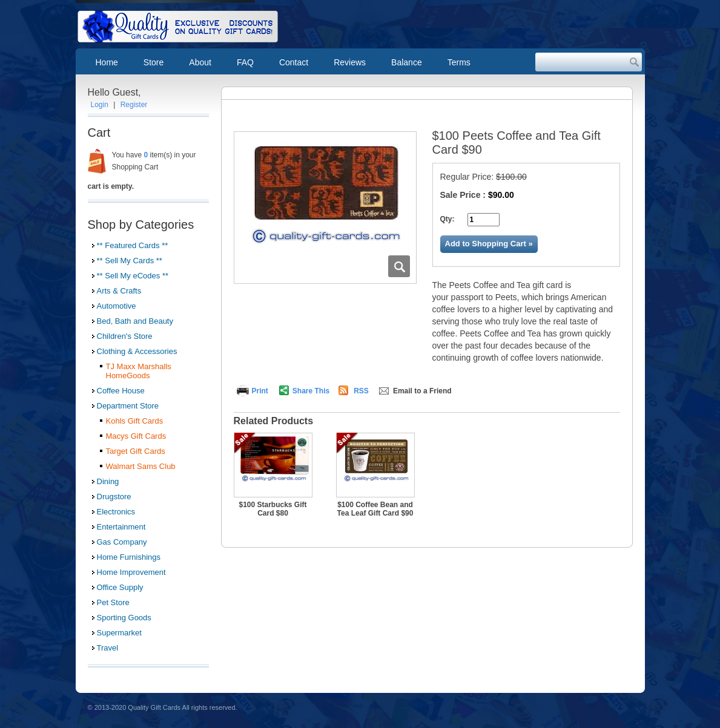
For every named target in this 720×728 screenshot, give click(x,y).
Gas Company (122, 542)
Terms (459, 62)
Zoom (399, 266)
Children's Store (125, 336)
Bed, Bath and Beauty (135, 321)
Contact (294, 62)
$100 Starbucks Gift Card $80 (272, 509)
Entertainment (121, 527)
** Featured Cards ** (133, 245)
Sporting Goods (124, 618)
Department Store (128, 406)
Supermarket (119, 633)
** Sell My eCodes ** (133, 276)
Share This (311, 391)
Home (107, 62)
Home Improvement (131, 572)
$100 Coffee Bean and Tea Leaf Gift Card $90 (375, 509)
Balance (407, 62)
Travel (108, 648)
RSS (361, 391)
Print (260, 391)
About (200, 62)
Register (134, 105)
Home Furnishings (129, 557)
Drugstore (114, 497)
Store (154, 62)
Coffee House (121, 391)
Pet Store (113, 602)
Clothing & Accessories (137, 351)
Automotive (117, 306)
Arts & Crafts (119, 291)
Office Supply (120, 587)
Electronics (116, 512)
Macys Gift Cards (136, 436)
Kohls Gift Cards (135, 421)
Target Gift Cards (136, 451)
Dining (108, 481)
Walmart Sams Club (141, 466)
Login (100, 105)
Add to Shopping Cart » (489, 244)
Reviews (350, 62)
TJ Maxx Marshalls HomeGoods (139, 371)
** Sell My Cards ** (130, 261)
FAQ (245, 62)
